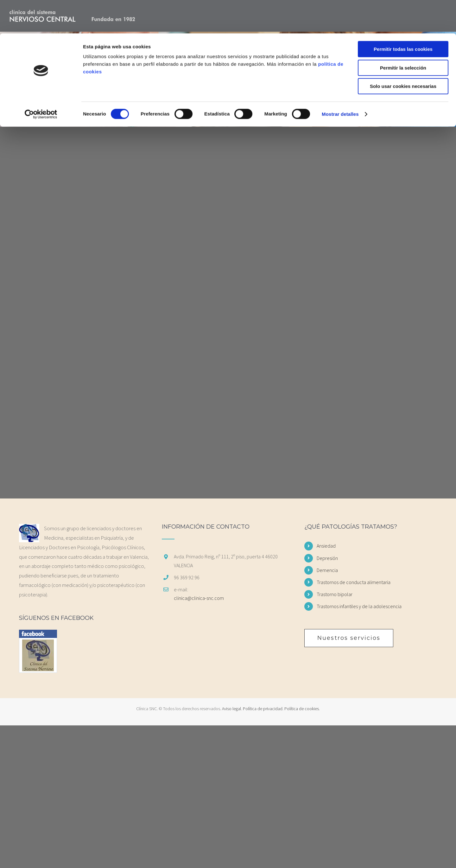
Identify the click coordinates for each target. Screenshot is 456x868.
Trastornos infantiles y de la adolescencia (359, 606)
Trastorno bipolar (335, 594)
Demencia (327, 570)
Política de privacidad (263, 709)
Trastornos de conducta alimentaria (354, 582)
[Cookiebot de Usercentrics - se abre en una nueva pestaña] (41, 81)
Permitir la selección (403, 34)
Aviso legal (231, 709)
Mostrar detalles (340, 81)
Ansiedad (326, 546)
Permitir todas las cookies (403, 16)
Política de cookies (302, 709)
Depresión (327, 558)
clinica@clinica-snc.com (199, 598)
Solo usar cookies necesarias (403, 53)
